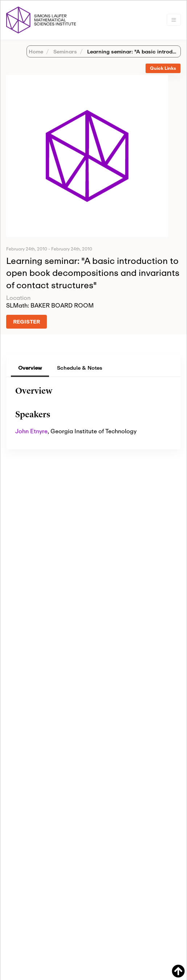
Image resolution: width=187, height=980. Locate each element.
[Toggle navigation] (174, 20)
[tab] (163, 69)
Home (36, 51)
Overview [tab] (30, 368)
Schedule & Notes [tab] (80, 368)
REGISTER (27, 322)
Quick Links (163, 68)
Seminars (64, 51)
